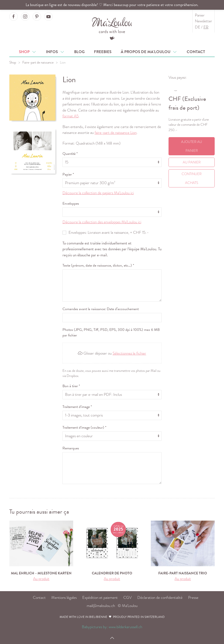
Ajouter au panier (192, 146)
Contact (196, 52)
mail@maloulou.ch (101, 606)
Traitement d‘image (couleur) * (84, 427)
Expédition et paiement (100, 598)
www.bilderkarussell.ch (125, 627)
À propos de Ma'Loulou (149, 52)
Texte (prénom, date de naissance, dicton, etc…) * (98, 265)
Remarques (71, 448)
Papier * (68, 174)
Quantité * (70, 154)
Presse (193, 598)
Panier (200, 15)
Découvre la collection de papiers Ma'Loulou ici (98, 193)
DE (198, 27)
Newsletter (203, 21)
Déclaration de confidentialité (160, 598)
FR (206, 27)
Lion (63, 62)
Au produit (41, 579)
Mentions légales (64, 598)
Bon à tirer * (71, 386)
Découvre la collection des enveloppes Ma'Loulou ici (102, 222)
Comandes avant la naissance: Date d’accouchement (101, 309)
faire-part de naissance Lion (116, 133)
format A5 (71, 116)
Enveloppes (71, 203)
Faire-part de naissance (38, 62)
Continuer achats (192, 178)
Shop (28, 52)
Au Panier (192, 162)
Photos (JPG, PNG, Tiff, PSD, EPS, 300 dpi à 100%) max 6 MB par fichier (111, 332)
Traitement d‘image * (77, 407)
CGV (128, 598)
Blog (79, 52)
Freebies (103, 52)
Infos (55, 52)
